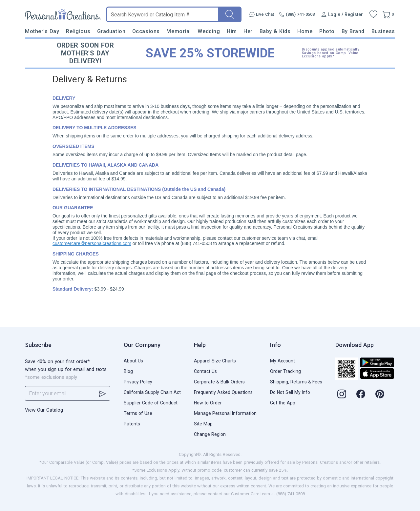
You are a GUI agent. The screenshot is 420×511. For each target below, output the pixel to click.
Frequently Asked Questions (223, 392)
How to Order (208, 403)
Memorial (178, 31)
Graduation (111, 31)
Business (383, 31)
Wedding (209, 31)
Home (305, 31)
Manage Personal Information (225, 413)
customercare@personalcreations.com (92, 243)
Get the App (283, 403)
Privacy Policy (138, 382)
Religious (78, 31)
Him (232, 31)
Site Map (203, 424)
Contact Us (205, 371)
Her (248, 31)
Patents (132, 424)
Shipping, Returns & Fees (296, 382)
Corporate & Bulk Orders (219, 382)
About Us (133, 361)
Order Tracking (285, 371)
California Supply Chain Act (152, 392)
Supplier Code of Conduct (151, 403)
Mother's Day (42, 31)
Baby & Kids (275, 31)
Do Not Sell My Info (290, 392)
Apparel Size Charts (215, 361)
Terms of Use (138, 413)
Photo (327, 31)
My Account (283, 361)
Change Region (210, 434)
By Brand (353, 31)
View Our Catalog (44, 410)
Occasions (146, 31)
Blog (128, 371)
